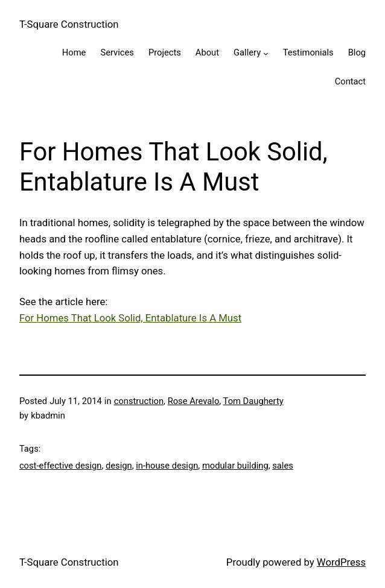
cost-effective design (61, 466)
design (119, 466)
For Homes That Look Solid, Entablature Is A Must (130, 318)
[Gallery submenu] (266, 53)
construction (139, 401)
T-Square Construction (69, 24)
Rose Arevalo (194, 401)
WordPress (341, 562)
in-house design (167, 466)
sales (283, 466)
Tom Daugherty (253, 401)
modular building (235, 466)
